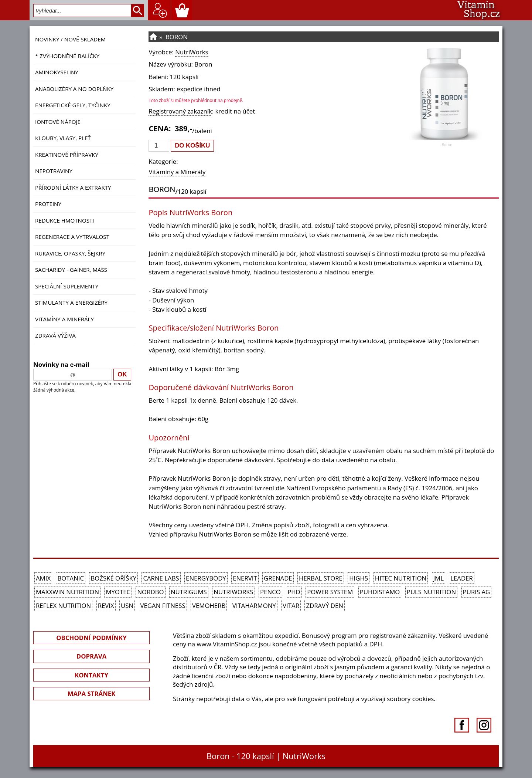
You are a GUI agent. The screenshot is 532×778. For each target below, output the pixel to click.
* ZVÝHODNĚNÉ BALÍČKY (67, 56)
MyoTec (118, 592)
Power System (330, 592)
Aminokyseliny (57, 72)
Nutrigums (189, 592)
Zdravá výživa (55, 335)
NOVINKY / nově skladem (70, 39)
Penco (270, 592)
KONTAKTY (91, 675)
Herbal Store (321, 578)
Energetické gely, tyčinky (73, 105)
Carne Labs (161, 578)
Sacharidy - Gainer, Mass (71, 270)
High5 (359, 578)
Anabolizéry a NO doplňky (74, 89)
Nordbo (150, 592)
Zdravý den (325, 606)
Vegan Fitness (163, 606)
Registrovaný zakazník (180, 111)
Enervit (245, 578)
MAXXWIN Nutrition (67, 592)
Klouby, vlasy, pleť (63, 138)
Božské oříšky (113, 578)
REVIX (106, 606)
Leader (462, 578)
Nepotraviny (54, 171)
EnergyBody (206, 578)
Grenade (278, 578)
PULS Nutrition (431, 592)
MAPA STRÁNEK (92, 694)
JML (439, 578)
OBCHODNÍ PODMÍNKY (91, 638)
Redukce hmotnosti (65, 220)
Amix (43, 578)
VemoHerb (209, 606)
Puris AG (477, 592)
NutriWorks (192, 52)
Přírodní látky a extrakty (73, 187)
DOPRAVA (91, 656)
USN (127, 606)
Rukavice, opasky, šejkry (70, 253)
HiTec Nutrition (401, 578)
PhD (294, 592)
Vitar (291, 606)
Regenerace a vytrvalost (72, 237)
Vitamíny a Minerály (64, 319)
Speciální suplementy (67, 286)
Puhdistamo (380, 592)
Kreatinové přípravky (67, 155)
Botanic (71, 578)
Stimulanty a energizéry (71, 302)
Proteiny (48, 204)
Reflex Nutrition (63, 606)
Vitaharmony (254, 606)
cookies (423, 699)
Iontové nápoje (58, 122)
